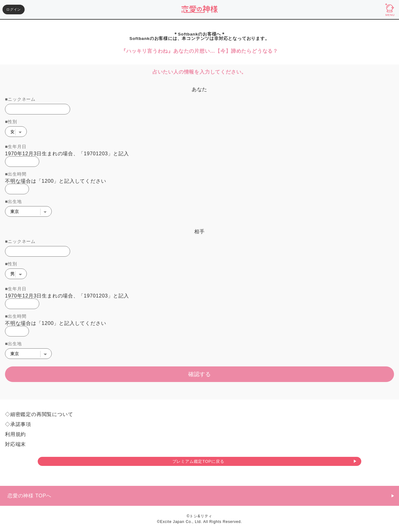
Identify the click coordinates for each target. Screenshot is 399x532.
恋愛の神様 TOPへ (29, 496)
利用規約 (15, 434)
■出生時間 (16, 174)
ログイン (14, 9)
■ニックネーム (20, 99)
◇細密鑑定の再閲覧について (39, 414)
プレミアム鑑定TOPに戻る (198, 461)
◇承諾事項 (18, 424)
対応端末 (15, 444)
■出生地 (13, 201)
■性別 (11, 122)
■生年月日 (16, 147)
